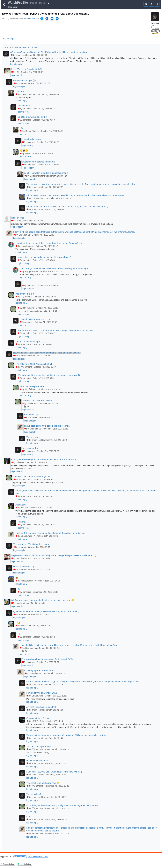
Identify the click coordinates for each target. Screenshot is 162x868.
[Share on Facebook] (47, 19)
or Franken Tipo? (23, 98)
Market (34, 3)
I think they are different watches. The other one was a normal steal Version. (54, 393)
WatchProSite (18, 3)
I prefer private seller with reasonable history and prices (38, 483)
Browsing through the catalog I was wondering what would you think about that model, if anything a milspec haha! (62, 224)
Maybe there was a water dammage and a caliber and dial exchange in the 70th (51, 300)
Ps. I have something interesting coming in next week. (51, 699)
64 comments (32, 18)
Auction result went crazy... (38, 753)
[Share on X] (42, 19)
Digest (42, 3)
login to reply (9, 39)
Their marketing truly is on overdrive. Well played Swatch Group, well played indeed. (58, 275)
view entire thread (28, 48)
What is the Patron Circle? (38, 857)
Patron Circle (20, 857)
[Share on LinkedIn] (52, 19)
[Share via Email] (57, 19)
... (25, 407)
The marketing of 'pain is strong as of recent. (36, 249)
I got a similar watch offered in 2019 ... (37, 311)
